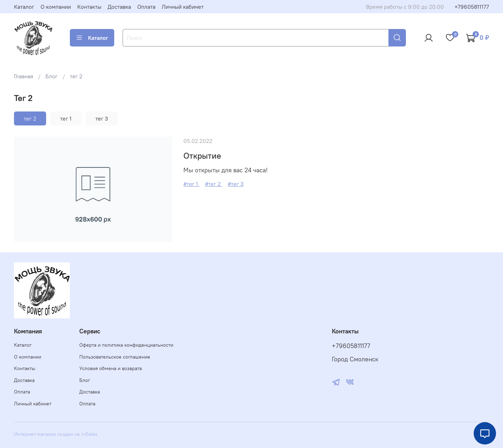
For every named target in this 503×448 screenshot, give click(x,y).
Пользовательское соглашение (115, 357)
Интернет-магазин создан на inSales (56, 434)
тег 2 (30, 118)
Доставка (119, 7)
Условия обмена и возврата (111, 368)
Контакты (89, 7)
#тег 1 (191, 184)
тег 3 (102, 118)
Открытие (202, 156)
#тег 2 (214, 184)
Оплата (146, 7)
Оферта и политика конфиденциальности (126, 345)
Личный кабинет (183, 7)
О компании (56, 7)
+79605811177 (472, 7)
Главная (24, 76)
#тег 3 (236, 184)
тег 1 (66, 118)
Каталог (24, 7)
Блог (52, 76)
